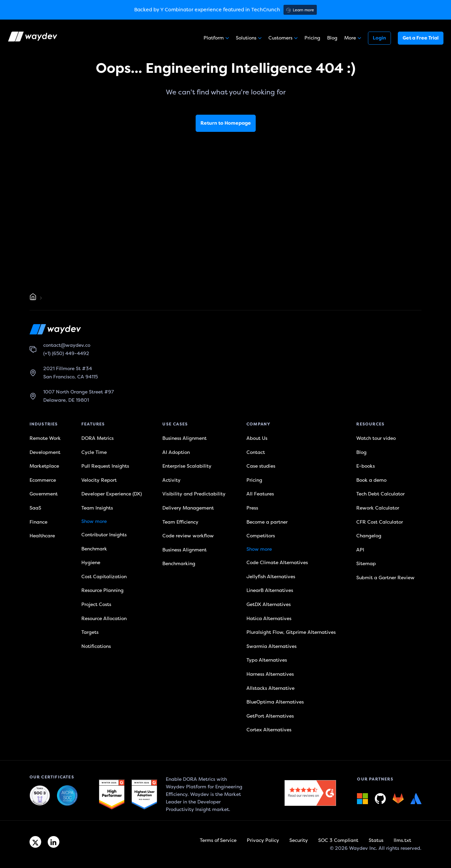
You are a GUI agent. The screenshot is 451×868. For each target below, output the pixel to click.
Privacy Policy (263, 840)
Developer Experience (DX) (112, 494)
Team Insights (97, 508)
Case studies (261, 466)
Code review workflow (188, 536)
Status (376, 840)
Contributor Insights (104, 535)
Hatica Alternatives (269, 619)
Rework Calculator (378, 508)
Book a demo (371, 480)
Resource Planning (102, 590)
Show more (94, 521)
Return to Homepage (226, 123)
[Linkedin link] (54, 842)
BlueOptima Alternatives (275, 702)
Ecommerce (43, 480)
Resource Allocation (104, 619)
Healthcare (42, 536)
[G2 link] (112, 795)
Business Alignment (184, 438)
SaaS (35, 508)
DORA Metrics (97, 438)
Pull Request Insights (105, 466)
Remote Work (45, 438)
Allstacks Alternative (270, 688)
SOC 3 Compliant (338, 840)
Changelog (369, 536)
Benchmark (94, 549)
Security (299, 840)
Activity (171, 480)
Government (44, 494)
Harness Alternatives (270, 674)
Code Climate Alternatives (277, 563)
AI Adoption (176, 452)
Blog (332, 38)
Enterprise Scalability (187, 466)
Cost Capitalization (104, 577)
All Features (260, 494)
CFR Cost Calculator (380, 522)
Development (45, 452)
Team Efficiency (180, 522)
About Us (257, 438)
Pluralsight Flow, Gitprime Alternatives (291, 632)
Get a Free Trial (421, 38)
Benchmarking (179, 564)
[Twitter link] (35, 842)
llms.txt (402, 840)
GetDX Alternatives (269, 604)
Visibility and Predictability (194, 494)
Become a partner (267, 522)
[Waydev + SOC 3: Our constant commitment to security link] (67, 796)
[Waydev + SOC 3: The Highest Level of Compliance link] (40, 796)
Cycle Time (94, 452)
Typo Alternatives (267, 660)
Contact (256, 452)
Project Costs (96, 604)
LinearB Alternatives (270, 590)
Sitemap (366, 564)
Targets (90, 632)
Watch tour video (376, 438)
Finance (38, 522)
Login (379, 38)
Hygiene (91, 563)
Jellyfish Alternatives (271, 577)
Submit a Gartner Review (385, 578)
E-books (366, 466)
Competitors (261, 536)
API (360, 550)
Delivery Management (188, 508)
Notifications (96, 646)
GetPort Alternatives (270, 716)
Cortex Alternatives (269, 730)
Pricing (312, 38)
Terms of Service (218, 840)
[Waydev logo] (33, 38)
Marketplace (44, 466)
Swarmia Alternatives (271, 646)
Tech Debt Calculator (380, 494)
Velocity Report (99, 480)
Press (252, 508)
